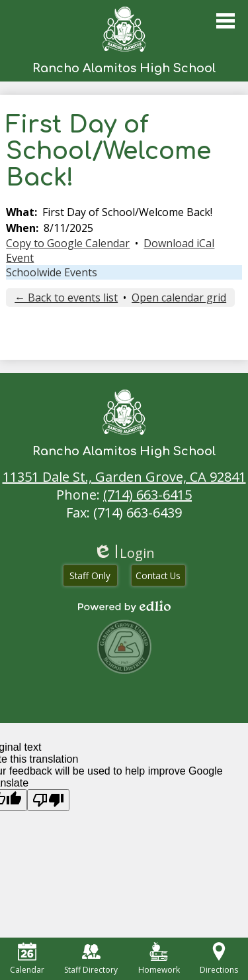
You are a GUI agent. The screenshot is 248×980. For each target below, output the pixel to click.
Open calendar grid (179, 298)
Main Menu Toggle (226, 21)
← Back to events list (66, 298)
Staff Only (90, 575)
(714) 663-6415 (147, 495)
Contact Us (158, 575)
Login (124, 553)
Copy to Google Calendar (68, 243)
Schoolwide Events (52, 272)
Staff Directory (91, 959)
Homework (159, 959)
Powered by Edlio (124, 606)
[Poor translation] (48, 800)
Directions (219, 959)
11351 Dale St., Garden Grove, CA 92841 (124, 477)
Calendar (27, 959)
